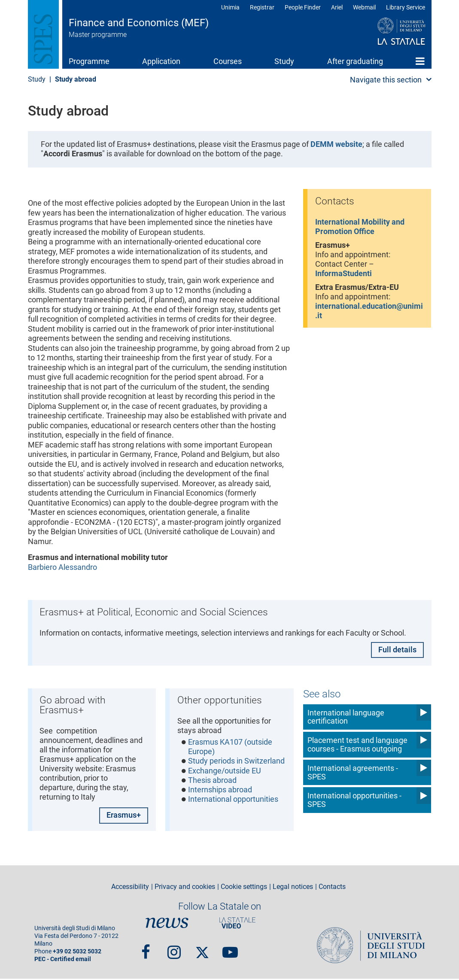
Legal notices (293, 888)
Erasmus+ (124, 816)
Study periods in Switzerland (236, 762)
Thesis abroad (212, 781)
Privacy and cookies (185, 888)
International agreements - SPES (353, 772)
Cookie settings (244, 888)
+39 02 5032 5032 (77, 953)
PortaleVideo (237, 924)
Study (284, 61)
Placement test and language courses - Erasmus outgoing (357, 744)
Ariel (337, 7)
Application (161, 61)
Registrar (262, 7)
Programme (89, 61)
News (167, 924)
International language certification (346, 717)
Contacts (332, 888)
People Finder (303, 7)
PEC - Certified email (63, 960)
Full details (397, 650)
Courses (228, 61)
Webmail (364, 7)
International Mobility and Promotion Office (360, 227)
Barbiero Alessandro (62, 567)
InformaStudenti (343, 275)
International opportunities (233, 801)
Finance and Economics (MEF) (139, 23)
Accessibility (130, 888)
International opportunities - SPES (354, 800)
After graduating (355, 61)
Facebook (146, 950)
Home (420, 61)
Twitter (202, 950)
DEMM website (336, 144)
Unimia (230, 7)
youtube (230, 950)
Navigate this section (386, 80)
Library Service (406, 7)
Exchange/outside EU (225, 772)
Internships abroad (220, 791)
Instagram (174, 950)
